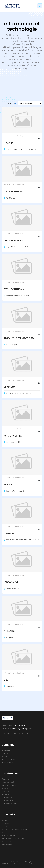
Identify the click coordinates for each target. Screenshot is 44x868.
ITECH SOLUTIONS (14, 192)
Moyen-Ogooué (9, 785)
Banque (5, 820)
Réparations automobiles (13, 838)
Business (6, 823)
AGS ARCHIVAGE (13, 240)
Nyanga (5, 794)
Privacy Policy (30, 862)
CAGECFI (9, 533)
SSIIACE (8, 485)
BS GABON (10, 387)
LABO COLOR (11, 582)
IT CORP (8, 143)
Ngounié (5, 788)
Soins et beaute (9, 835)
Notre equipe (7, 762)
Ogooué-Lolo (8, 797)
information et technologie (14, 136)
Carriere (5, 753)
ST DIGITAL (10, 631)
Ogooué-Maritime (10, 803)
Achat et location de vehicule (15, 829)
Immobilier (6, 832)
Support (5, 756)
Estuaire (5, 779)
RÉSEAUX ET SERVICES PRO (19, 338)
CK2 (6, 680)
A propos (6, 750)
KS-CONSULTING (13, 436)
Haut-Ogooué (8, 782)
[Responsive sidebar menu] (40, 6)
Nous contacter (9, 759)
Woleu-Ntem (7, 791)
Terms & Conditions (13, 862)
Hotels (4, 826)
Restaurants (7, 844)
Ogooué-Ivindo (8, 800)
